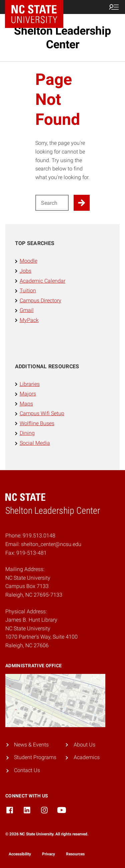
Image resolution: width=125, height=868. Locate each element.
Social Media (35, 443)
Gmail (27, 310)
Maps (26, 404)
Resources (75, 854)
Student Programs (35, 757)
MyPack (29, 320)
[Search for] (52, 203)
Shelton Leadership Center (62, 37)
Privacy (48, 854)
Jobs (25, 271)
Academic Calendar (42, 281)
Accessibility (20, 854)
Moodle (28, 261)
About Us (84, 745)
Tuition (28, 290)
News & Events (31, 745)
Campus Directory (40, 300)
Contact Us (27, 770)
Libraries (30, 384)
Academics (87, 757)
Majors (28, 394)
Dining (27, 433)
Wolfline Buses (37, 423)
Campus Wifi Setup (42, 413)
